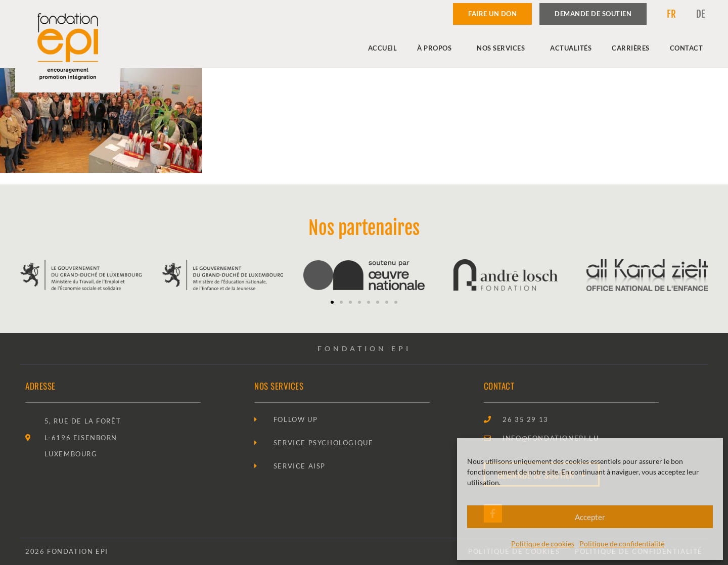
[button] (332, 302)
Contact (687, 48)
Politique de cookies (543, 544)
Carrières (631, 48)
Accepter (590, 517)
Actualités (571, 48)
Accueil (383, 48)
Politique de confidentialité (622, 544)
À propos (437, 48)
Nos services (503, 48)
